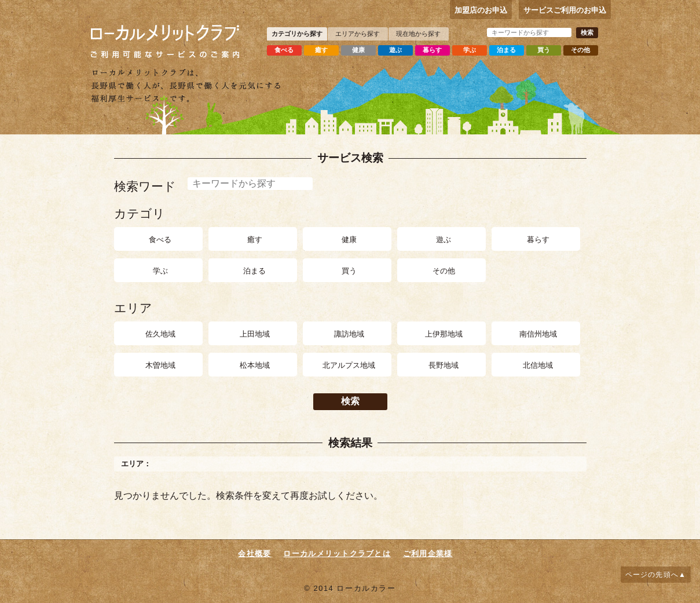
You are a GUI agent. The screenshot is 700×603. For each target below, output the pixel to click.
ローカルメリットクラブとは (337, 553)
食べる (284, 50)
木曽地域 (160, 365)
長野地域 (444, 365)
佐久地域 (160, 334)
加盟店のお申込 (481, 10)
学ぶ (470, 50)
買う (544, 50)
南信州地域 (538, 334)
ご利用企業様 (428, 553)
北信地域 (538, 365)
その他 (580, 50)
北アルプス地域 (349, 365)
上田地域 (255, 334)
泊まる (506, 50)
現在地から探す (418, 34)
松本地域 (255, 365)
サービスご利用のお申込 (565, 10)
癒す (321, 50)
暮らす (432, 50)
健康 (358, 50)
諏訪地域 (349, 334)
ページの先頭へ (652, 575)
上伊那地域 (444, 334)
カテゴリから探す (297, 34)
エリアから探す (358, 34)
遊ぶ (395, 50)
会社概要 (254, 553)
